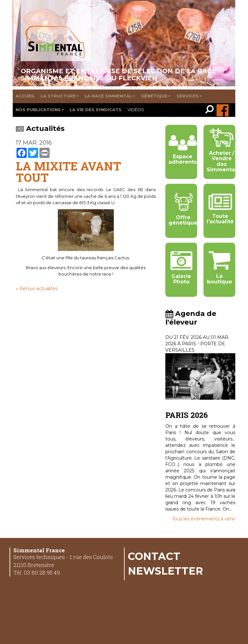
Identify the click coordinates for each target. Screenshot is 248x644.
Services (189, 96)
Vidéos (136, 110)
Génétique (156, 96)
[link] (211, 110)
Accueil (25, 96)
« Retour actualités (37, 289)
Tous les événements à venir (204, 519)
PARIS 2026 (187, 415)
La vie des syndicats (96, 110)
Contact (154, 556)
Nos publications (40, 110)
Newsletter (165, 571)
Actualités (40, 129)
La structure (60, 96)
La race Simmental (110, 96)
